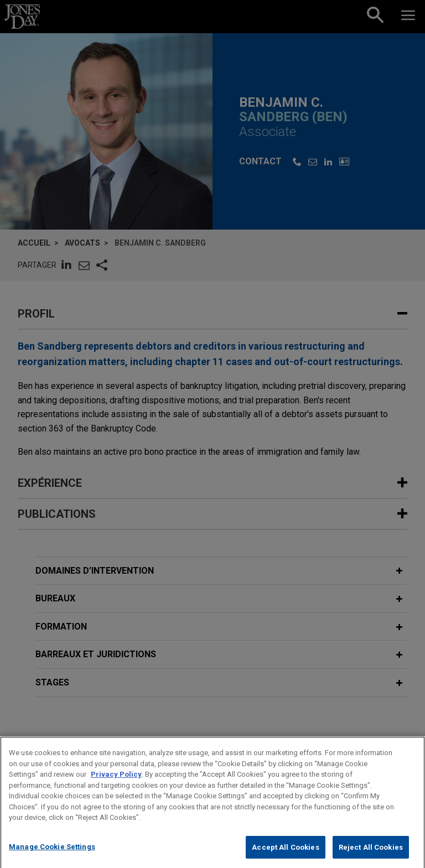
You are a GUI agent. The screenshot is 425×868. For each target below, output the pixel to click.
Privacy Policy (116, 784)
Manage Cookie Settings (52, 857)
